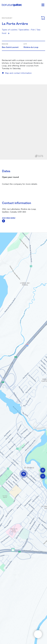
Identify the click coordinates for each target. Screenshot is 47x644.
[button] (24, 474)
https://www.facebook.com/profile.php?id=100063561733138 (4, 221)
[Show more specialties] (9, 33)
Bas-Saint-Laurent (10, 47)
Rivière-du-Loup (31, 47)
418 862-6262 (9, 218)
